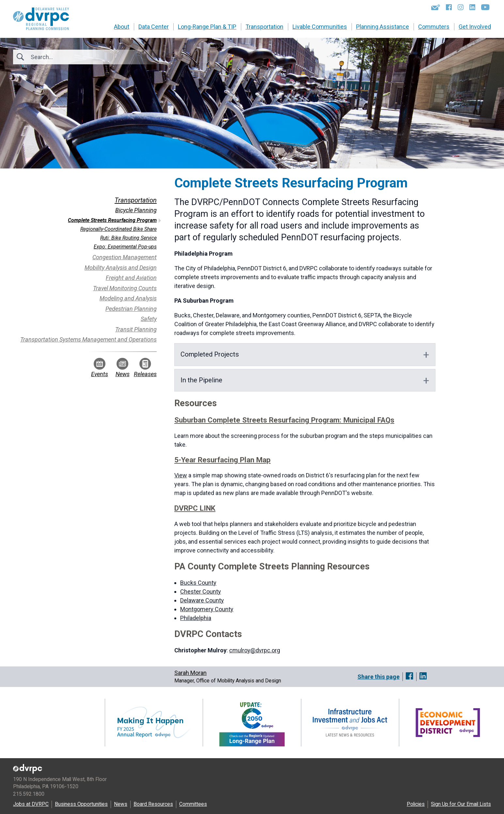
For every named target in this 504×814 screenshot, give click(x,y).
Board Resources (153, 804)
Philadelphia (196, 618)
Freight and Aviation (131, 278)
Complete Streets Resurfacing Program (112, 220)
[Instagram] (461, 7)
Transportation (136, 200)
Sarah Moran (190, 673)
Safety (149, 319)
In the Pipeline (201, 380)
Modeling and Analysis (128, 298)
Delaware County (202, 600)
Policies (416, 804)
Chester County (201, 591)
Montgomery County (207, 609)
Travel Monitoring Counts (125, 288)
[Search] (66, 57)
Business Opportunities (81, 804)
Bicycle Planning (136, 210)
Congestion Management (125, 257)
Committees (193, 804)
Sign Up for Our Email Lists (461, 804)
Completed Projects (210, 354)
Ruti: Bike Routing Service (128, 238)
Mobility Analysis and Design (121, 268)
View (181, 475)
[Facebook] (449, 7)
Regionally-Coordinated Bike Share (118, 229)
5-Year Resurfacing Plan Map (222, 460)
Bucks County (198, 583)
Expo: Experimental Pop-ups (125, 247)
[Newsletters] (436, 7)
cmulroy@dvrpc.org (255, 650)
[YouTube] (485, 7)
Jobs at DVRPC (31, 804)
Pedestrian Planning (131, 309)
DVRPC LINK (195, 508)
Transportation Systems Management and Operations (88, 339)
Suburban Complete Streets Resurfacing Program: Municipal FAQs (284, 420)
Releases (145, 368)
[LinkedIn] (472, 7)
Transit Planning (136, 329)
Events (100, 368)
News (123, 368)
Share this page (378, 677)
